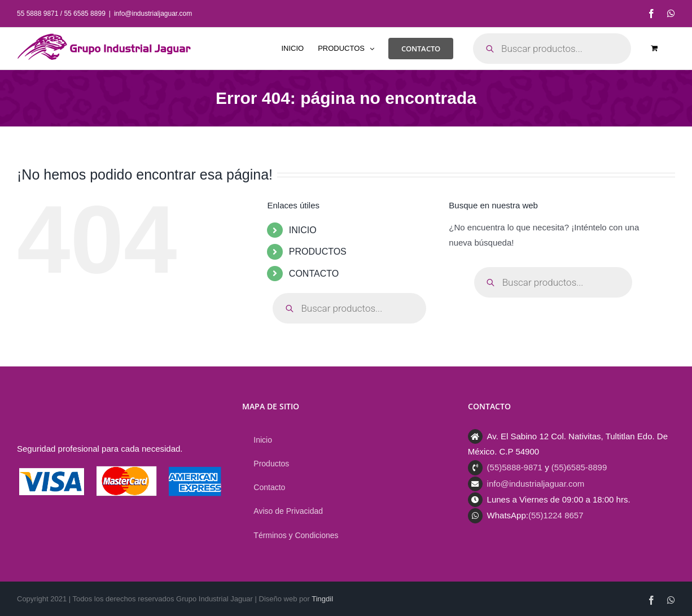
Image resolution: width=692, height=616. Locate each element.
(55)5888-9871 (515, 467)
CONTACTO (314, 274)
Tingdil (322, 599)
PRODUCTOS (318, 252)
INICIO (303, 230)
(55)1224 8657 (556, 515)
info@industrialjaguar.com (153, 14)
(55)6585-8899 (579, 467)
